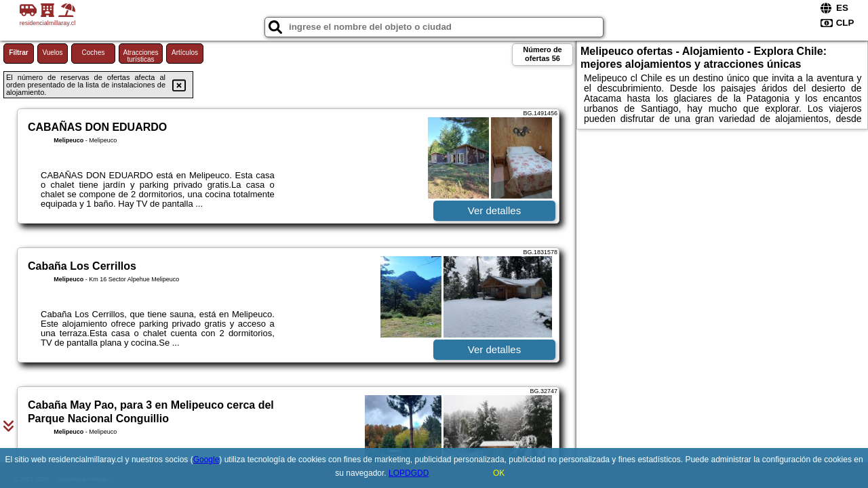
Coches (94, 53)
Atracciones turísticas (140, 56)
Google (206, 460)
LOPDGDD (409, 473)
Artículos (185, 53)
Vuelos (52, 53)
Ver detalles (494, 210)
